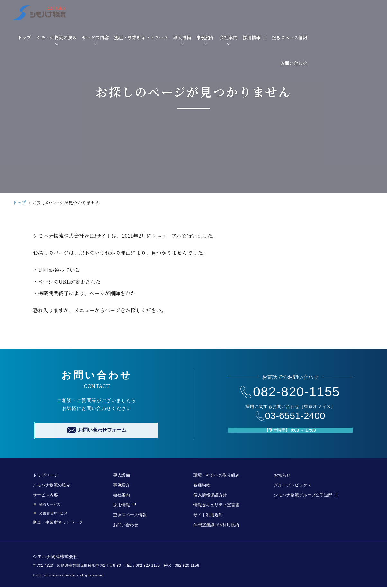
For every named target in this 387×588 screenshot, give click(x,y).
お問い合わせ (371, 38)
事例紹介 (283, 13)
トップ (102, 13)
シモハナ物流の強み (134, 13)
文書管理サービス (53, 513)
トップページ (45, 475)
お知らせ (282, 475)
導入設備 (259, 13)
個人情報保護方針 (210, 495)
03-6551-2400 (290, 416)
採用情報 (332, 13)
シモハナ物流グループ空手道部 (306, 495)
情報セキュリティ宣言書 (216, 505)
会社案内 (306, 13)
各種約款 (202, 485)
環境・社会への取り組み (216, 475)
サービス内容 (173, 13)
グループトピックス (293, 485)
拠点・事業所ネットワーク (218, 13)
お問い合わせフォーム (97, 431)
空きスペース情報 (367, 13)
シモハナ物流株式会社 (55, 557)
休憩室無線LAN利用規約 (216, 525)
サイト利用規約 (208, 515)
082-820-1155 (290, 392)
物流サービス (50, 505)
